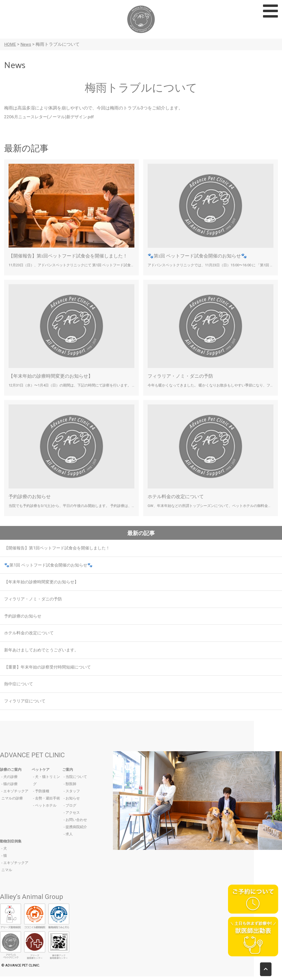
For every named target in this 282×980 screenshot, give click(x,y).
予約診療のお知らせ (31, 496)
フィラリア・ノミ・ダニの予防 (182, 376)
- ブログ (70, 809)
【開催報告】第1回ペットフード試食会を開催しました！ (71, 255)
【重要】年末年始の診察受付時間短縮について (50, 670)
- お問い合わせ (75, 823)
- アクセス (72, 816)
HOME (10, 44)
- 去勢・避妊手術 (47, 802)
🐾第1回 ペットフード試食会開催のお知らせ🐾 (200, 255)
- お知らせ (72, 802)
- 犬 (4, 852)
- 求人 (68, 838)
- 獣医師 (70, 787)
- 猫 (4, 859)
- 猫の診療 (10, 787)
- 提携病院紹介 (75, 830)
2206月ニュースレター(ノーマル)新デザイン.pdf (52, 117)
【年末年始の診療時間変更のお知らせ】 (53, 376)
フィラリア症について (26, 704)
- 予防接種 (41, 795)
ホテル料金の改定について (177, 496)
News (27, 44)
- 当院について (75, 780)
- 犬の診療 (10, 780)
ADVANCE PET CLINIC (32, 759)
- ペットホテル (45, 809)
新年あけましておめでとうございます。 (44, 652)
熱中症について (20, 687)
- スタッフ (72, 795)
